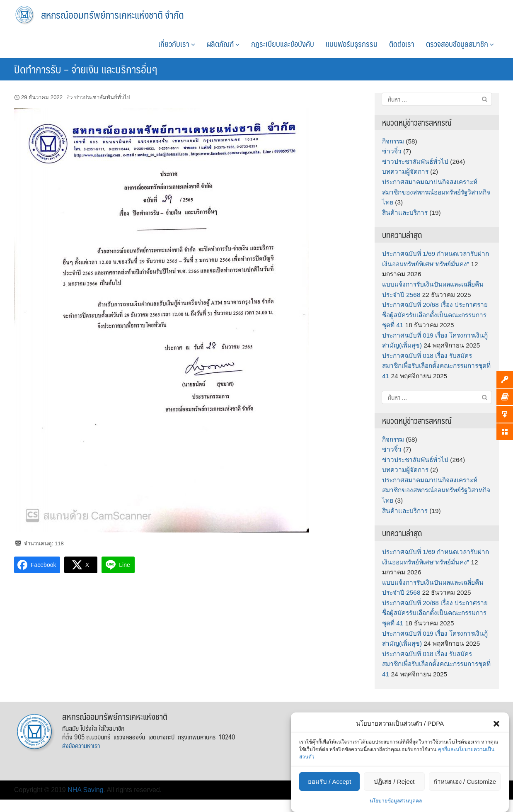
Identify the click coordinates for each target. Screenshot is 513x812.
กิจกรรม (393, 141)
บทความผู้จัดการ (405, 171)
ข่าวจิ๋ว (392, 151)
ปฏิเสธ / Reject (394, 782)
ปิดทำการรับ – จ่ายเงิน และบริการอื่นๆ (86, 69)
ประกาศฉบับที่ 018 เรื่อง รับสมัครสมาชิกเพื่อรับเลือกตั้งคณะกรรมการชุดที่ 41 (436, 366)
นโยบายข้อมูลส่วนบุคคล (396, 801)
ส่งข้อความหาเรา (81, 745)
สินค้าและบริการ (405, 213)
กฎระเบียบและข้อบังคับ (283, 44)
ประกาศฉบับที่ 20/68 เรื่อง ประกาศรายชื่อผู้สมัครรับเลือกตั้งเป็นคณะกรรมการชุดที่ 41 (435, 315)
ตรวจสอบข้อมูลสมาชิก (460, 44)
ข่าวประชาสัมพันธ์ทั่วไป (102, 97)
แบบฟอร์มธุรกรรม (352, 44)
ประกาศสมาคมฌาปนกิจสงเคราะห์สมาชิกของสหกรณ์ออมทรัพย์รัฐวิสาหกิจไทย (436, 192)
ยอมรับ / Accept (329, 782)
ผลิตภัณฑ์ (223, 44)
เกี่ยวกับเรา (177, 44)
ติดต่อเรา (402, 44)
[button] (496, 724)
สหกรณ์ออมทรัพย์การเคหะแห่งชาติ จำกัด (113, 15)
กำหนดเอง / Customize (465, 782)
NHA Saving (85, 790)
